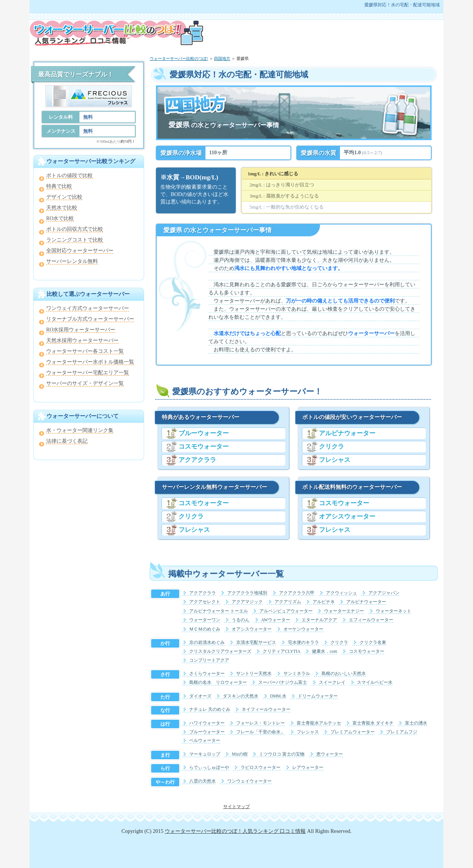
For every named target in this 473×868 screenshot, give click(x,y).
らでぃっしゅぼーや (209, 768)
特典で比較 (59, 186)
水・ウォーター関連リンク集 (80, 430)
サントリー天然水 (254, 674)
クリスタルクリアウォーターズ (220, 651)
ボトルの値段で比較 (69, 175)
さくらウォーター (207, 674)
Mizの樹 (240, 754)
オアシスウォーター (347, 516)
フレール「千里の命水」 (261, 732)
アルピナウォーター (347, 433)
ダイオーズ (200, 696)
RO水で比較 (60, 218)
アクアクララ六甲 (297, 593)
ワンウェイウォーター (249, 781)
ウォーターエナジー (344, 611)
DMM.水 (278, 696)
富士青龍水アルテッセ (319, 723)
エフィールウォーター (371, 620)
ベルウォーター (205, 741)
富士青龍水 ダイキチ (373, 723)
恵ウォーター (330, 754)
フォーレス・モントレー (261, 723)
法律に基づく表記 (67, 441)
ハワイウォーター (207, 723)
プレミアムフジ (402, 732)
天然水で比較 (62, 208)
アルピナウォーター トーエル (219, 611)
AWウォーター (276, 620)
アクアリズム (288, 602)
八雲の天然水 (203, 781)
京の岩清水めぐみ (207, 643)
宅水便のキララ (303, 643)
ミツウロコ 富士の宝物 (282, 754)
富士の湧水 (416, 723)
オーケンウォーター (303, 629)
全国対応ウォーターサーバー (80, 251)
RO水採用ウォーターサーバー (81, 330)
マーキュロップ (205, 754)
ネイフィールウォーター (266, 710)
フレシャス (194, 530)
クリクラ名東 (373, 643)
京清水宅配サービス (256, 643)
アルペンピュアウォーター (286, 611)
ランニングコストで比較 (75, 240)
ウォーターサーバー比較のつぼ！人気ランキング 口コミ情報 (235, 831)
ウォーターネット (394, 611)
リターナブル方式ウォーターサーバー (90, 319)
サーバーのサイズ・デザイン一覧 (85, 383)
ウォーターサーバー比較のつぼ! (179, 58)
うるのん (241, 620)
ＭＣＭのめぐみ (205, 629)
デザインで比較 (64, 197)
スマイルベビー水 (375, 683)
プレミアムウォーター (353, 732)
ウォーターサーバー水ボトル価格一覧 (90, 362)
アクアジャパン (384, 593)
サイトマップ (236, 807)
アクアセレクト (205, 602)
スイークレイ (332, 683)
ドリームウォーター (318, 696)
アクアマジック (247, 602)
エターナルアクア (319, 620)
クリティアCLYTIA (282, 651)
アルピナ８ (324, 602)
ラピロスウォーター (261, 768)
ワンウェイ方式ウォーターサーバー (88, 308)
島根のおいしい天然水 (344, 674)
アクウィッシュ (341, 593)
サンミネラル (297, 674)
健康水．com (324, 651)
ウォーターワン (205, 620)
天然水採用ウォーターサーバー (82, 340)
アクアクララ (197, 460)
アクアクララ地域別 (247, 593)
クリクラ (191, 516)
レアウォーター (308, 768)
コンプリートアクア (209, 660)
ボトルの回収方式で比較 (75, 229)
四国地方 (222, 58)
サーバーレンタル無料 (72, 261)
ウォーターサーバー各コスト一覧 (85, 351)
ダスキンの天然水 (241, 696)
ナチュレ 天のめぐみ (210, 710)
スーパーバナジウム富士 (283, 683)
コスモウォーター (204, 447)
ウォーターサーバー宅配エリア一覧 (88, 373)
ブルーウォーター (204, 433)
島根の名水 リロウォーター (218, 683)
